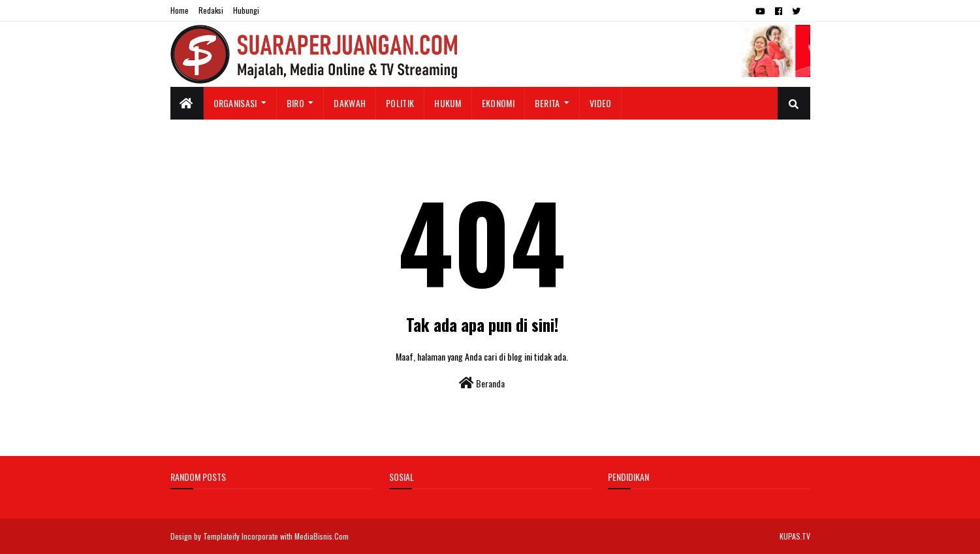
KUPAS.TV (795, 536)
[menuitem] (187, 103)
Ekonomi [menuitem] (498, 103)
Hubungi (246, 10)
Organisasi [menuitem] (235, 103)
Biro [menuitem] (295, 103)
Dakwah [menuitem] (350, 103)
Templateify (221, 536)
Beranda (482, 383)
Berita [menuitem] (547, 103)
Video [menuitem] (601, 103)
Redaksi (211, 10)
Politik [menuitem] (400, 103)
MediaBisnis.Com (322, 536)
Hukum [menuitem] (448, 103)
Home (180, 10)
